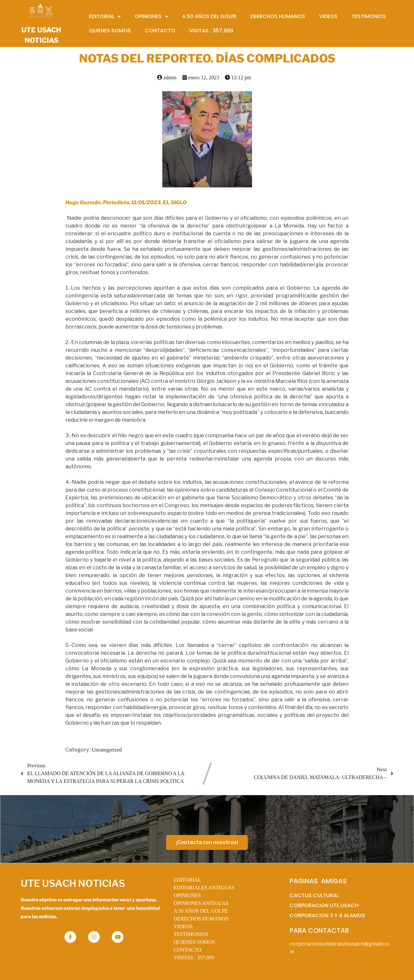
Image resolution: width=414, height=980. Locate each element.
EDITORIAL (187, 880)
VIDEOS (183, 926)
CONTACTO (188, 950)
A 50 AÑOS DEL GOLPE (201, 911)
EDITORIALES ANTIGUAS (204, 888)
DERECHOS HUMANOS (201, 919)
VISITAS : (194, 958)
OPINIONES (187, 895)
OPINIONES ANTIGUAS (201, 903)
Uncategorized (107, 750)
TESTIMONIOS (191, 934)
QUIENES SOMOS (194, 942)
